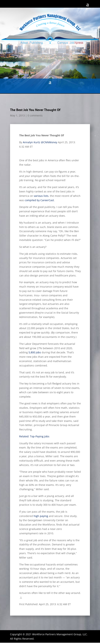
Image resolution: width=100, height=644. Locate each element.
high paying (41, 516)
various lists (41, 196)
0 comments (35, 115)
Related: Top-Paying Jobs (34, 436)
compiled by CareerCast (39, 200)
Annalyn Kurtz (32, 142)
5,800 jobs (35, 352)
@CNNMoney (49, 142)
